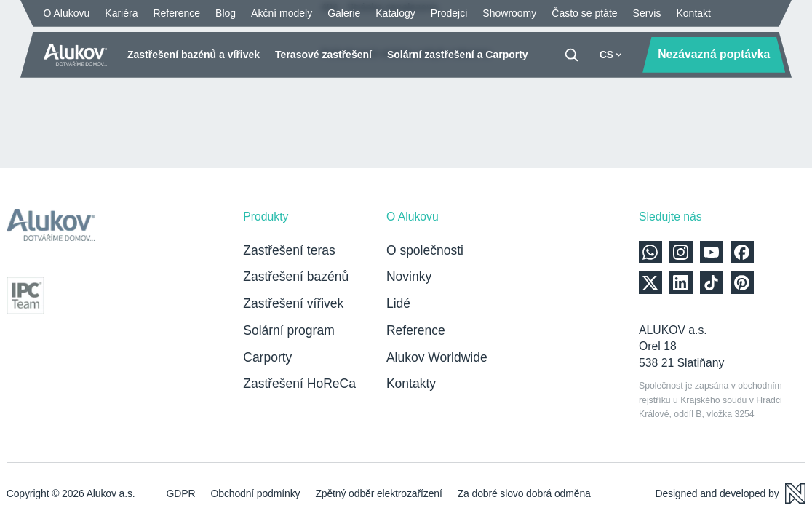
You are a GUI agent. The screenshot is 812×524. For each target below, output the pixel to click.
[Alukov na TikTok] (712, 283)
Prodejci (449, 13)
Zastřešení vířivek (293, 303)
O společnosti (425, 250)
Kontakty (411, 384)
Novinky (409, 277)
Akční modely (282, 13)
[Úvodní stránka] (76, 55)
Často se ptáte (584, 13)
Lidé (398, 303)
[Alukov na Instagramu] (681, 253)
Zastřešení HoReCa (299, 384)
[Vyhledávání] (572, 55)
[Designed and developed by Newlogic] (730, 493)
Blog (226, 13)
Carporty (267, 357)
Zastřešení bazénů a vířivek (194, 55)
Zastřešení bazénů (296, 277)
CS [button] (611, 55)
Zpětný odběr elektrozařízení (378, 493)
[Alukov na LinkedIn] (681, 283)
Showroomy (509, 13)
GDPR (181, 493)
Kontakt (693, 13)
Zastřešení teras (289, 250)
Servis (647, 13)
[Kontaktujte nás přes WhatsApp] (650, 253)
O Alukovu (67, 13)
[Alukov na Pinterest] (742, 283)
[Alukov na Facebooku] (742, 253)
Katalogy (395, 13)
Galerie (344, 13)
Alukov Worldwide (437, 357)
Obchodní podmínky (255, 493)
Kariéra (121, 13)
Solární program (288, 330)
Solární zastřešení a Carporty (458, 55)
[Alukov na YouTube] (712, 253)
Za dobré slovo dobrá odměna (524, 493)
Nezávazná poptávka (714, 54)
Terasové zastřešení (323, 55)
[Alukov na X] (650, 283)
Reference (176, 13)
